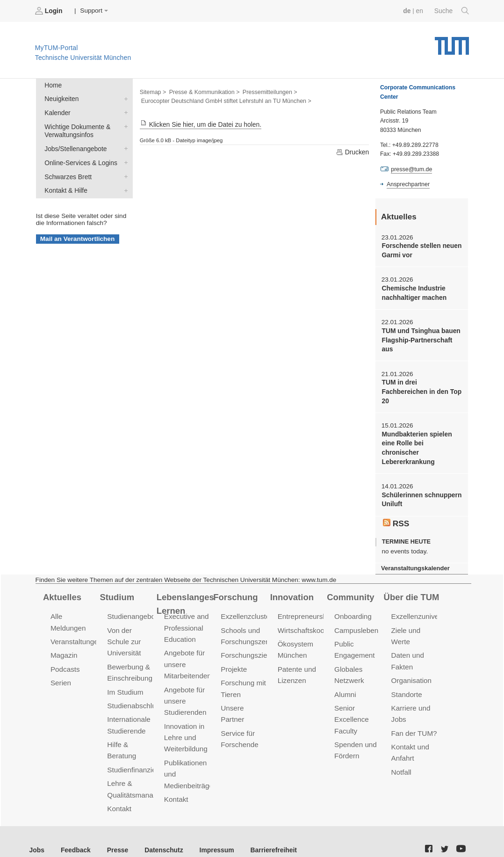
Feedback (75, 833)
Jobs (37, 833)
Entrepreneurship (305, 604)
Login (50, 11)
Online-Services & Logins (124, 161)
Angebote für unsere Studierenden (185, 686)
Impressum (213, 833)
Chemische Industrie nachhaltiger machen (413, 292)
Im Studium (125, 678)
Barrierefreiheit (269, 833)
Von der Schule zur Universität (124, 628)
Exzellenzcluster (246, 604)
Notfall (401, 757)
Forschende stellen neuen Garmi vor (421, 250)
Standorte (407, 680)
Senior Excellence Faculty (351, 705)
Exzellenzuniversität (422, 604)
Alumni (345, 680)
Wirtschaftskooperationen (317, 617)
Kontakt (119, 793)
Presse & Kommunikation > (203, 92)
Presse (116, 833)
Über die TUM (411, 584)
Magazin (64, 642)
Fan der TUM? (414, 718)
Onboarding (353, 604)
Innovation (292, 584)
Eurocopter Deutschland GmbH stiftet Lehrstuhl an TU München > (225, 101)
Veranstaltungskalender (415, 556)
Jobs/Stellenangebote (124, 147)
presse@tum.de (411, 169)
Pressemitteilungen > (268, 92)
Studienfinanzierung (138, 754)
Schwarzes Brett (124, 174)
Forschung (235, 584)
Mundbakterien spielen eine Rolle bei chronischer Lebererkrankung (421, 441)
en (420, 11)
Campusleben (356, 617)
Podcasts (65, 656)
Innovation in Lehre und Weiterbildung (185, 723)
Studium (116, 584)
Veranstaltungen (76, 628)
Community (350, 584)
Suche (452, 11)
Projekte (234, 656)
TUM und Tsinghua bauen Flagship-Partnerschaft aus (420, 339)
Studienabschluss (134, 691)
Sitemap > (153, 92)
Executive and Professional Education (186, 615)
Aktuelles (62, 584)
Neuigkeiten (124, 98)
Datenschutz (162, 833)
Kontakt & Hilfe (124, 188)
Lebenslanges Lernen (185, 591)
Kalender (124, 112)
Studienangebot (132, 604)
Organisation (411, 666)
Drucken (353, 152)
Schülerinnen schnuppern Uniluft (421, 487)
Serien (61, 669)
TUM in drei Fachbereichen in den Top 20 (421, 390)
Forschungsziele (246, 642)
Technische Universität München (452, 42)
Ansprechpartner (408, 184)
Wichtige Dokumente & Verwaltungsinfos (124, 125)
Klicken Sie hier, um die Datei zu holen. (200, 124)
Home (53, 85)
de (408, 11)
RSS (396, 510)
